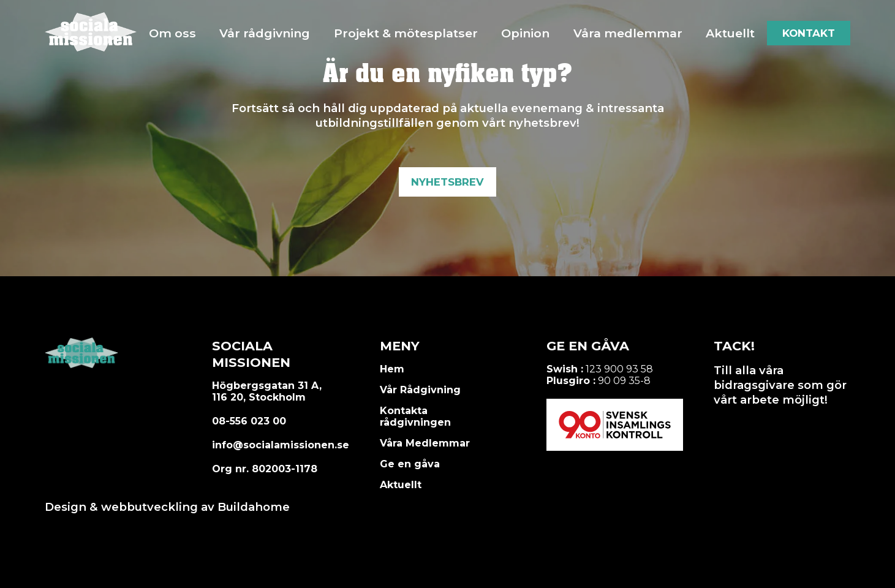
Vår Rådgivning (420, 390)
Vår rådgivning (265, 33)
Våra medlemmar (628, 33)
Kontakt (809, 33)
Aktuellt (730, 33)
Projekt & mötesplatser (406, 33)
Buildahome (254, 507)
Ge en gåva (410, 464)
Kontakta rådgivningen (415, 417)
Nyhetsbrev (447, 182)
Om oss (172, 33)
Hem (392, 369)
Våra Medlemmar (425, 443)
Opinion (525, 33)
